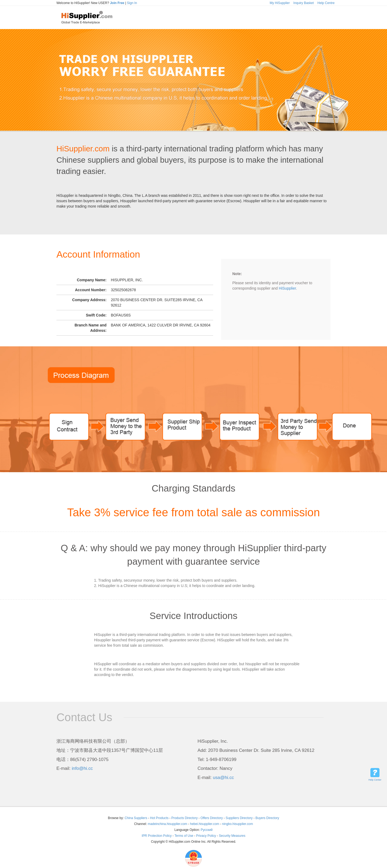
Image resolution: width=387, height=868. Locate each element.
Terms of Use (184, 836)
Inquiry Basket (304, 3)
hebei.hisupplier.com (205, 824)
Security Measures (232, 836)
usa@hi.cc (223, 778)
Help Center (375, 780)
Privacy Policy (206, 836)
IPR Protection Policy (157, 836)
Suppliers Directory (240, 818)
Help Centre (326, 3)
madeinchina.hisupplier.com (168, 824)
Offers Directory (212, 818)
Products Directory (185, 818)
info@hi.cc (82, 768)
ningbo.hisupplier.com (237, 824)
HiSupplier (287, 288)
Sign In (132, 3)
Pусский (207, 830)
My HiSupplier (280, 3)
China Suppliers (136, 818)
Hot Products (159, 818)
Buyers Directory (267, 818)
